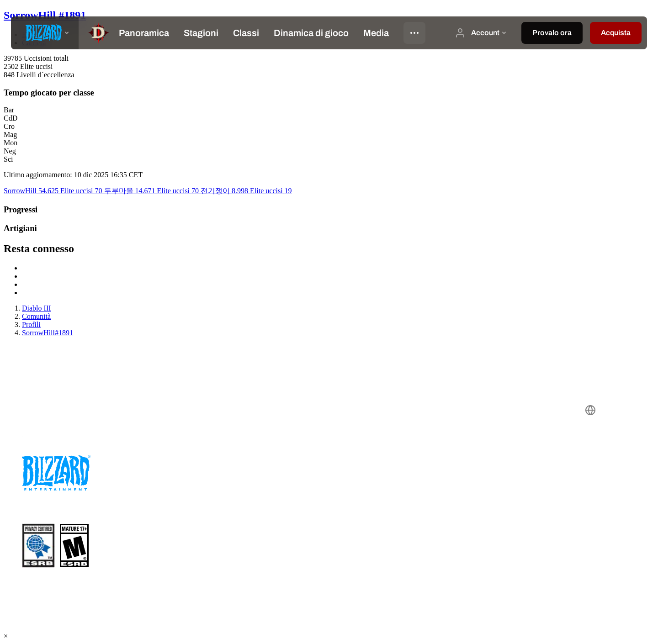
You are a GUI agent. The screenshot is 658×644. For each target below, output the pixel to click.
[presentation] (45, 33)
